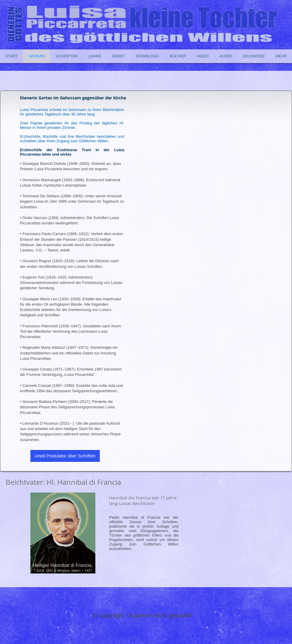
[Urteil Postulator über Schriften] (65, 456)
